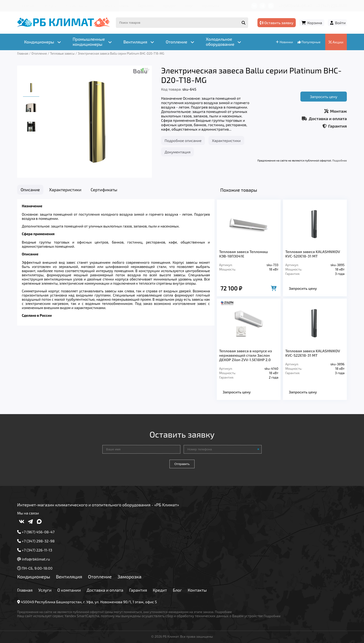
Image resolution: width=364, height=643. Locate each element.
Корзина (315, 23)
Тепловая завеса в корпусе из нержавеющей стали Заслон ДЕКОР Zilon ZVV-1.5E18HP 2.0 (245, 355)
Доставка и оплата (112, 6)
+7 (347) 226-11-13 (331, 6)
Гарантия (146, 6)
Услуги (51, 6)
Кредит (169, 6)
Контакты (211, 6)
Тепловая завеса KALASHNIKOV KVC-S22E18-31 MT (313, 353)
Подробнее (340, 160)
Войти (340, 23)
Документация (177, 152)
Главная (29, 6)
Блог (189, 6)
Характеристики (226, 140)
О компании (76, 6)
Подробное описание (183, 140)
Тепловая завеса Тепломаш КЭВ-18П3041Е (244, 254)
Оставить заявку (277, 23)
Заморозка (129, 577)
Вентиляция (69, 577)
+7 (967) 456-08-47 (295, 6)
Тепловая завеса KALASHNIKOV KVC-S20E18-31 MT (313, 254)
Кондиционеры (34, 577)
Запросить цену (324, 97)
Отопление (100, 577)
